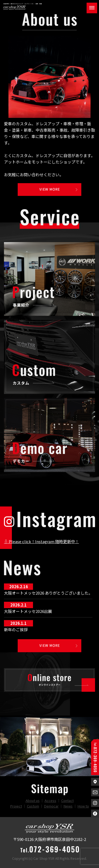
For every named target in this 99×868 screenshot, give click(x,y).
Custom (33, 806)
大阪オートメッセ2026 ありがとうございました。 (48, 593)
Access (50, 800)
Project (16, 806)
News (68, 806)
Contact (67, 800)
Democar (51, 806)
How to (83, 806)
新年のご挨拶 (16, 629)
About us (33, 800)
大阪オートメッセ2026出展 (28, 611)
